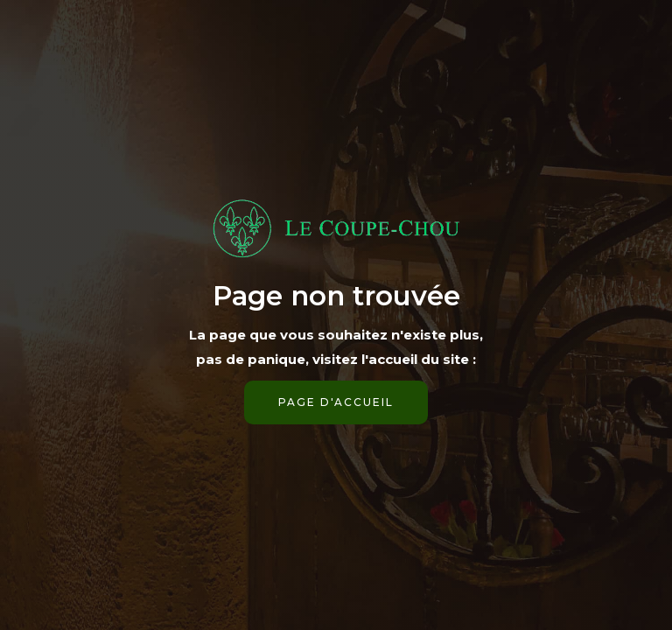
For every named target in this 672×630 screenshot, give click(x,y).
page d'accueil (336, 402)
